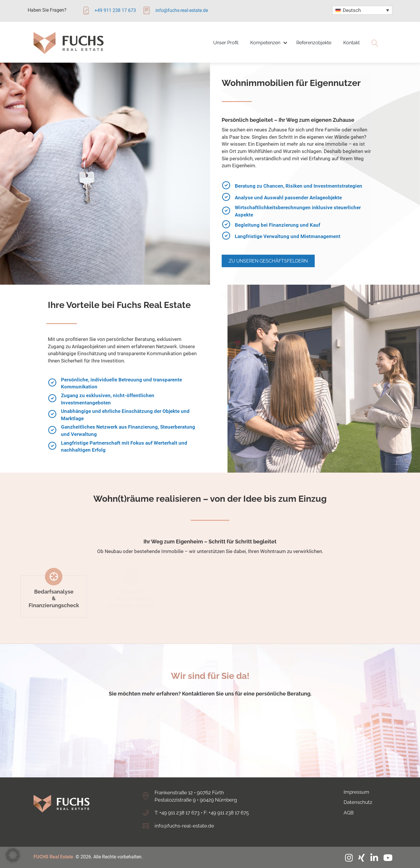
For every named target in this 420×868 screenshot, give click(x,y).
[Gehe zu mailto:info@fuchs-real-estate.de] (181, 12)
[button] (13, 855)
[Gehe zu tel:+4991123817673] (112, 12)
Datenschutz (358, 802)
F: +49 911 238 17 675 (226, 813)
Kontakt (351, 43)
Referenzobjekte (314, 43)
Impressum (356, 792)
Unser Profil (226, 43)
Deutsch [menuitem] (352, 10)
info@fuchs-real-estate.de (184, 826)
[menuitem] (362, 10)
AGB (349, 813)
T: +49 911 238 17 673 (177, 813)
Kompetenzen (265, 43)
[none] (362, 10)
